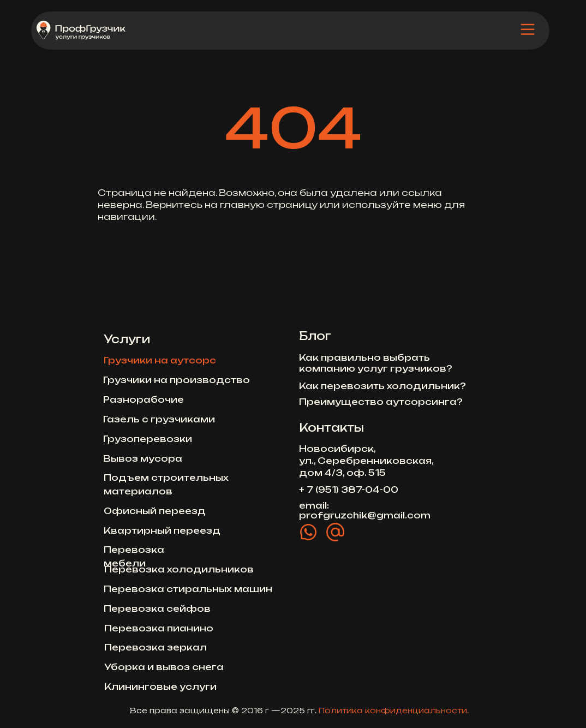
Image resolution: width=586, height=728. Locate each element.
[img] (528, 30)
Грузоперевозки (148, 439)
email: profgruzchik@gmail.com (365, 510)
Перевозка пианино (159, 628)
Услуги (127, 339)
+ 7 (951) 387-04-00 (349, 490)
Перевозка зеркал (156, 647)
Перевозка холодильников (179, 569)
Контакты (331, 428)
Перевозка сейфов (157, 608)
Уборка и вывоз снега (164, 667)
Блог (315, 336)
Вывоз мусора (143, 458)
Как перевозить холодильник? (382, 386)
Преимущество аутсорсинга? (381, 402)
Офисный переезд (155, 511)
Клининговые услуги (160, 687)
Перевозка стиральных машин (188, 589)
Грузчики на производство (177, 380)
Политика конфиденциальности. (394, 711)
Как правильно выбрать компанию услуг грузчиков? (376, 363)
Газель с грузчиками (159, 419)
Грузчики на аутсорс (160, 360)
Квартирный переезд (162, 530)
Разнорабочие (143, 399)
